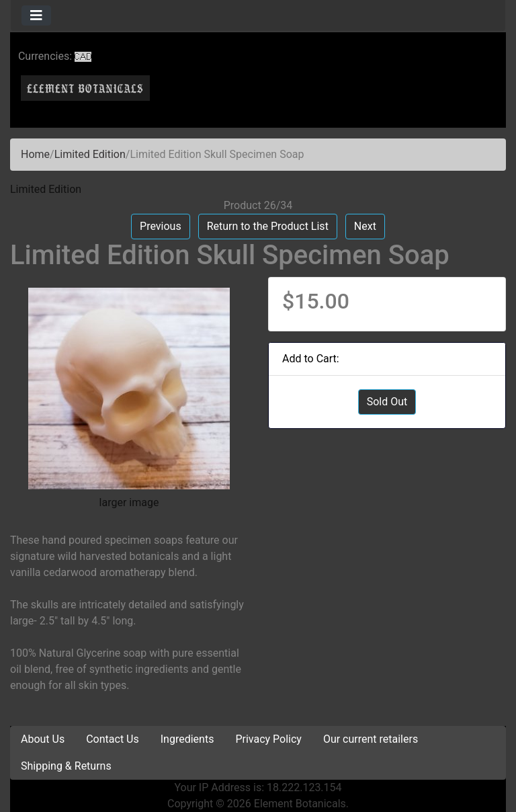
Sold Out (387, 402)
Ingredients (187, 739)
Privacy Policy (268, 739)
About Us (43, 739)
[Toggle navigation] (36, 15)
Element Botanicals (300, 804)
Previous (161, 226)
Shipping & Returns (66, 766)
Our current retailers (371, 739)
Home (35, 154)
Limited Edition (90, 154)
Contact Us (113, 739)
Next (365, 226)
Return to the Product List (268, 226)
